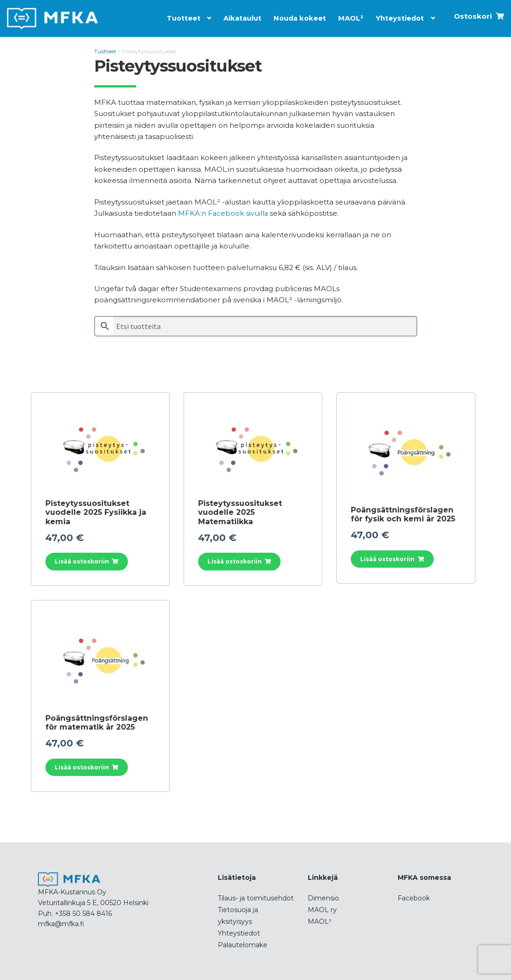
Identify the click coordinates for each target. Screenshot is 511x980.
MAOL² (349, 17)
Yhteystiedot (399, 17)
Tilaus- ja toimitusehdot (256, 897)
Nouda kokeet (297, 17)
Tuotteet (178, 17)
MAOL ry (322, 909)
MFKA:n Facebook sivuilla (223, 213)
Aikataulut (238, 17)
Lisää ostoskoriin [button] (82, 561)
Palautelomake (243, 944)
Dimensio (323, 897)
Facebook (414, 897)
